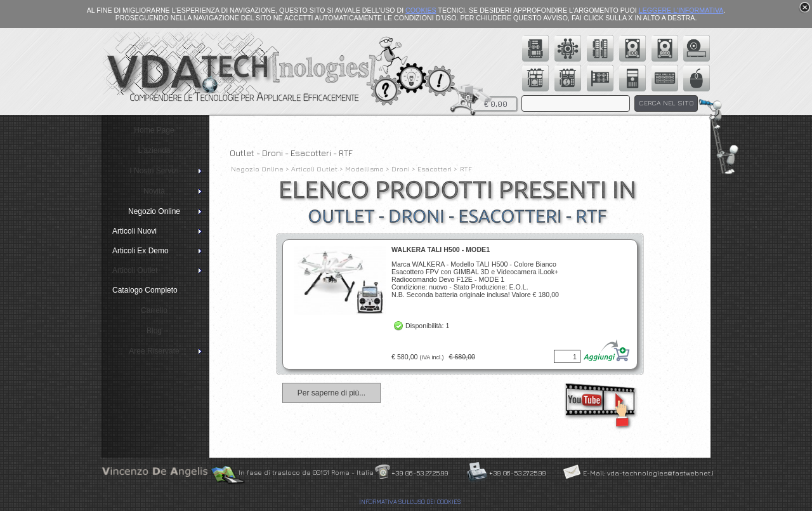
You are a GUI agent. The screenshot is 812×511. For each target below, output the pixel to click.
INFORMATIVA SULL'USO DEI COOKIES (410, 502)
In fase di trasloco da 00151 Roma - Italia (306, 472)
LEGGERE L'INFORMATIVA (681, 10)
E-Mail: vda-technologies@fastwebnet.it (650, 473)
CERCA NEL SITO (666, 103)
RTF (466, 169)
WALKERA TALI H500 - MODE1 (441, 249)
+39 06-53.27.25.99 (420, 473)
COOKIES (421, 10)
